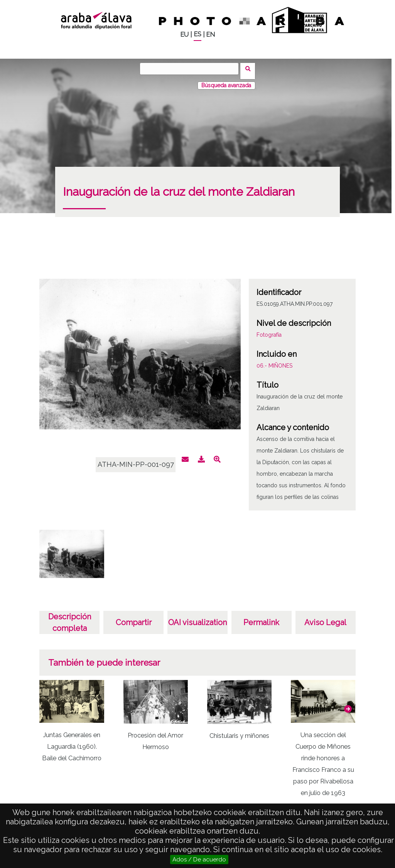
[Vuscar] (192, 69)
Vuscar (250, 68)
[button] (348, 704)
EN (210, 35)
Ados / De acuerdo (199, 860)
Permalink (261, 618)
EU (184, 35)
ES (197, 34)
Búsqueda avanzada (226, 81)
